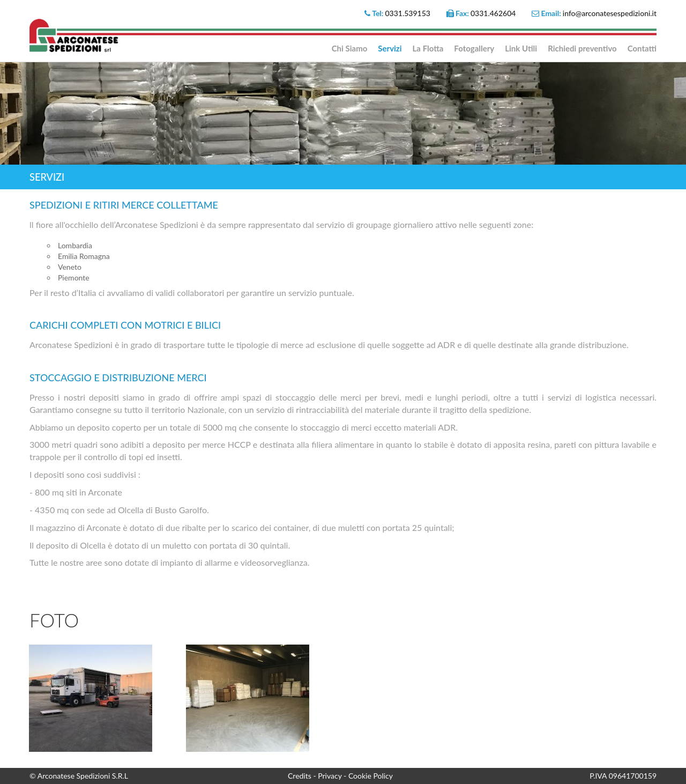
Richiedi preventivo (582, 48)
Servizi (390, 48)
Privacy (331, 776)
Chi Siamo (350, 48)
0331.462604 (493, 13)
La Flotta (428, 48)
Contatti (642, 48)
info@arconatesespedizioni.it (610, 13)
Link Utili (521, 48)
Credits (300, 776)
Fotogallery (474, 48)
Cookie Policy (371, 776)
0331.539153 (408, 13)
